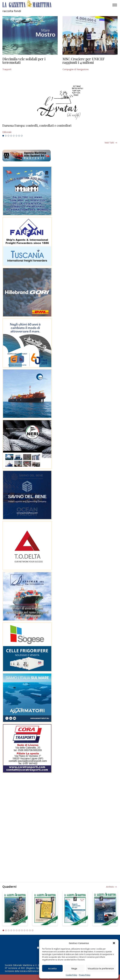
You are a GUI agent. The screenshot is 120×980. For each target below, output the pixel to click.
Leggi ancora (60, 129)
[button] (114, 943)
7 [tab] (19, 136)
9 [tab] (25, 930)
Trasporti (7, 69)
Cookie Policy (72, 975)
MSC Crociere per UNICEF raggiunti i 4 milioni (83, 61)
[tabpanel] (60, 129)
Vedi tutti (109, 143)
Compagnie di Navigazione (76, 69)
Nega (74, 968)
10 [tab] (27, 930)
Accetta (52, 968)
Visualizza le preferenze (101, 968)
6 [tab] (16, 136)
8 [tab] (22, 136)
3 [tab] (8, 136)
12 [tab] (33, 930)
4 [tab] (11, 136)
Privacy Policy (85, 975)
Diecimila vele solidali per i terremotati (24, 61)
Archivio (110, 887)
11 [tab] (30, 930)
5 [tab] (14, 136)
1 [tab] (3, 136)
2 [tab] (6, 136)
